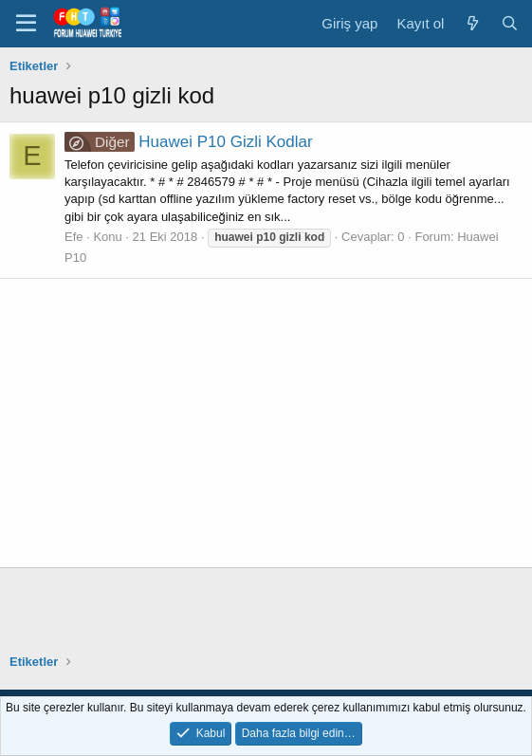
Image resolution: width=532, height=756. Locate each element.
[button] (26, 24)
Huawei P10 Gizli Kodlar (189, 142)
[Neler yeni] (472, 23)
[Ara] (510, 23)
